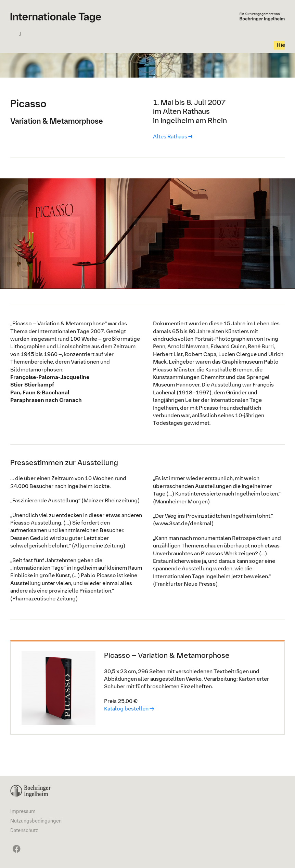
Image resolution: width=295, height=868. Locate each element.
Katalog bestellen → (129, 709)
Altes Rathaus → (173, 136)
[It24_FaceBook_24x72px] (15, 845)
